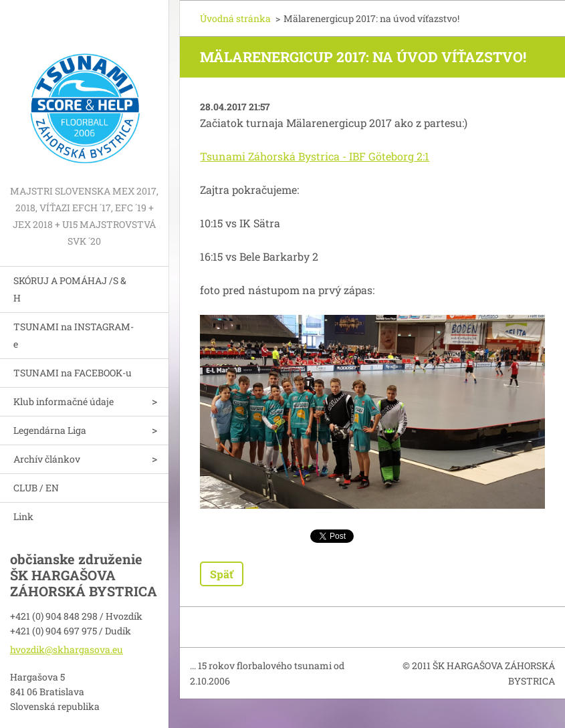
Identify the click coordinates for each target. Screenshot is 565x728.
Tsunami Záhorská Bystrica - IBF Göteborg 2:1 (315, 156)
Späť (222, 574)
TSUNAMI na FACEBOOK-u (73, 373)
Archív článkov (47, 459)
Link (23, 516)
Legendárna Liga (50, 430)
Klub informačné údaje (64, 401)
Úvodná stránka (235, 18)
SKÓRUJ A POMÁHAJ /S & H (70, 289)
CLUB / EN (36, 488)
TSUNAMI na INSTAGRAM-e (74, 335)
